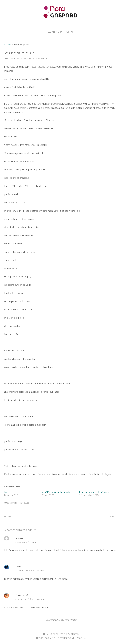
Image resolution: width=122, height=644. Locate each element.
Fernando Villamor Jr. (73, 638)
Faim (6, 492)
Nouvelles (23, 503)
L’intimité (8, 516)
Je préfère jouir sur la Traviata (56, 492)
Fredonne (114, 516)
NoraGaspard (41, 59)
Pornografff (22, 595)
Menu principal (63, 32)
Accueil (8, 45)
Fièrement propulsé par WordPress (61, 634)
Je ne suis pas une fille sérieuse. (94, 492)
